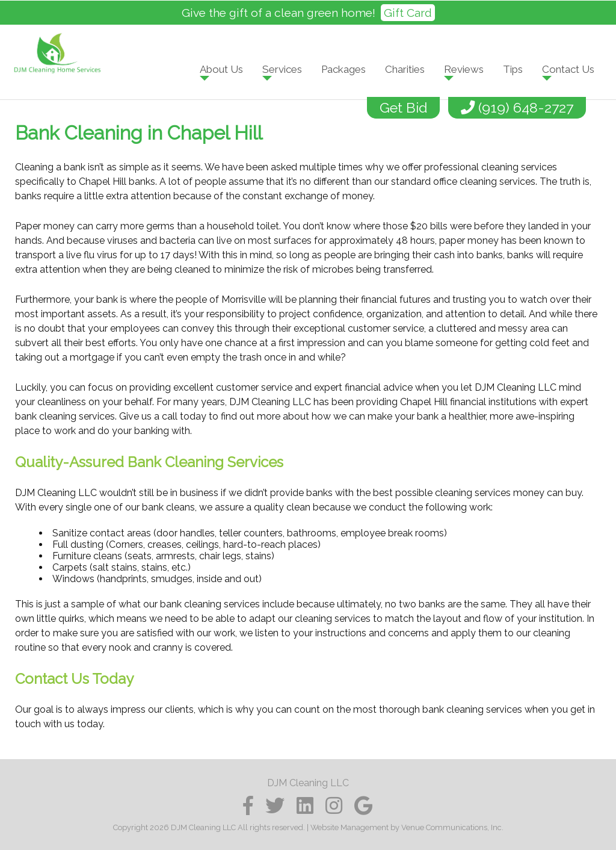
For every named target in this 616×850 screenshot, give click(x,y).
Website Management (350, 827)
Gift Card (408, 13)
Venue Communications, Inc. (452, 827)
